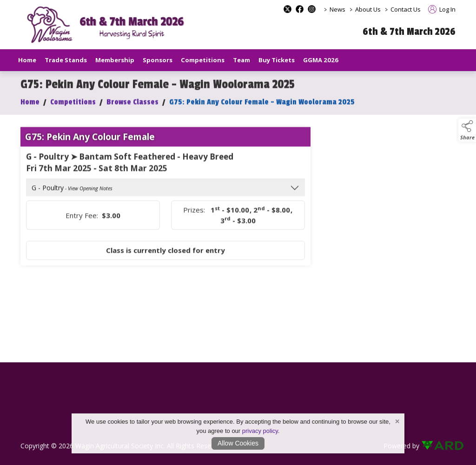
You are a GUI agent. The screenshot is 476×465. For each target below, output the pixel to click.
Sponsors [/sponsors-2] (158, 60)
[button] (467, 130)
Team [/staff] (241, 60)
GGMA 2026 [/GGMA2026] (321, 60)
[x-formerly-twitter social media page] (288, 9)
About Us (368, 9)
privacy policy (260, 431)
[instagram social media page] (312, 9)
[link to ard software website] (438, 446)
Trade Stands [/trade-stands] (66, 60)
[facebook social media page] (300, 9)
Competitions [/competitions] (203, 60)
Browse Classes (132, 106)
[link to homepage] (109, 25)
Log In (442, 9)
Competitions (73, 106)
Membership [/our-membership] (115, 60)
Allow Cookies (238, 443)
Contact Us (406, 9)
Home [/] (27, 60)
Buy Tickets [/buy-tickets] (277, 60)
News (337, 9)
